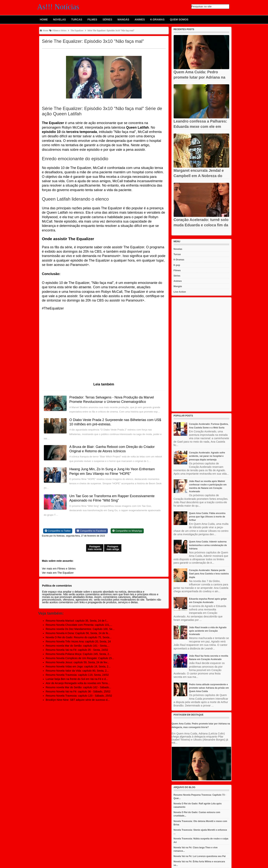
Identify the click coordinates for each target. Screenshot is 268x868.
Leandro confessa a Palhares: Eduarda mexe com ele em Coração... (200, 127)
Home (44, 20)
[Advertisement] (201, 354)
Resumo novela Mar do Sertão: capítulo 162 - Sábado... (78, 687)
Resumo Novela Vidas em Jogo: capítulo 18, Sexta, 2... (78, 666)
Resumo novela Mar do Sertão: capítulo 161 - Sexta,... (78, 646)
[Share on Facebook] (91, 531)
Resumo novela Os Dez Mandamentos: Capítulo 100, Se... (80, 629)
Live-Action (180, 292)
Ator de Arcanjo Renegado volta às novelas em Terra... (78, 683)
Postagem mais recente (95, 548)
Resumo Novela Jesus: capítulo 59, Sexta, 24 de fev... (78, 662)
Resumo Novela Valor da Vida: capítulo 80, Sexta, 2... (77, 671)
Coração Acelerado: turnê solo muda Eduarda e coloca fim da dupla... (201, 225)
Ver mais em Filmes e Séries (59, 569)
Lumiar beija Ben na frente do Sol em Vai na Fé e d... (77, 679)
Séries (107, 20)
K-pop (177, 265)
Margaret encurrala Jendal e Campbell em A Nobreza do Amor (199, 176)
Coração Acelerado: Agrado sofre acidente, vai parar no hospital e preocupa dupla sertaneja (207, 456)
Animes (140, 20)
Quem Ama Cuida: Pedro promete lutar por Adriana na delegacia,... (200, 77)
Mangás (123, 20)
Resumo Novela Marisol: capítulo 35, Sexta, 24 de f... (77, 621)
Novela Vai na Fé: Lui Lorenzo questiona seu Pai (200, 856)
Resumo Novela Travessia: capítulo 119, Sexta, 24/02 (77, 675)
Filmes (92, 20)
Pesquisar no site (202, 6)
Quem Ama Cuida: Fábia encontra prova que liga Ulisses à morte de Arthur (207, 517)
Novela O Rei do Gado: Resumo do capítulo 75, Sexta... (79, 637)
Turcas (77, 20)
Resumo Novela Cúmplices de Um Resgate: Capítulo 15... (80, 658)
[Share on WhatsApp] (127, 531)
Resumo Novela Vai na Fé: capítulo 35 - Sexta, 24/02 (77, 650)
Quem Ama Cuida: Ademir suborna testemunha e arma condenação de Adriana (208, 545)
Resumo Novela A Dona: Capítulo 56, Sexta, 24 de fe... (78, 633)
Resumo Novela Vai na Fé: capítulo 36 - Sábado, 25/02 (78, 691)
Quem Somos (179, 20)
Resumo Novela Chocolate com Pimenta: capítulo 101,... (79, 625)
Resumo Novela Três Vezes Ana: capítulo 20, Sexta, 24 (78, 641)
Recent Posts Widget (182, 234)
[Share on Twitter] (58, 531)
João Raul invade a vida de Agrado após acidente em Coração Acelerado (208, 631)
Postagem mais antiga (113, 548)
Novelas (60, 20)
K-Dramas (157, 20)
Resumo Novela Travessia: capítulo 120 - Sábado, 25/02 (79, 696)
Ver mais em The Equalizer (58, 573)
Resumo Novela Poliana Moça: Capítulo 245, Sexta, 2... (78, 654)
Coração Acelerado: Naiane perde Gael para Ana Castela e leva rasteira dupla (209, 574)
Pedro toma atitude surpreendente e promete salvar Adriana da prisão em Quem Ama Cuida (209, 688)
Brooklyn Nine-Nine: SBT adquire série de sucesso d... (78, 700)
